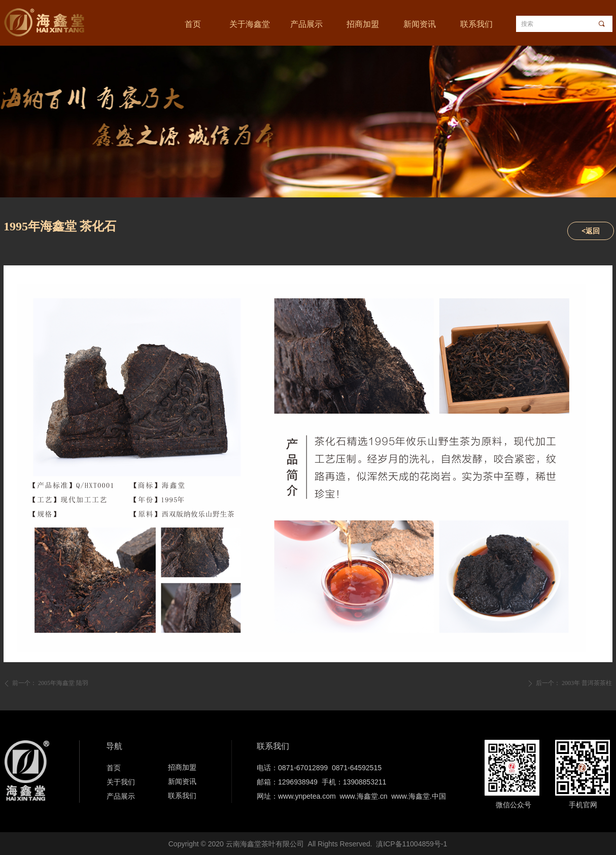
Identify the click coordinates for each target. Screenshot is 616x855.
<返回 (591, 231)
